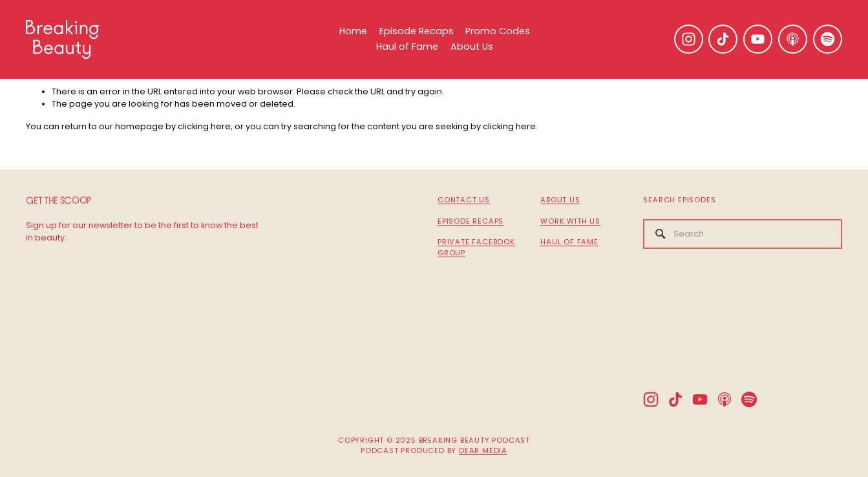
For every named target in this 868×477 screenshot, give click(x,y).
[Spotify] (828, 39)
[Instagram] (689, 39)
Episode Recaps (417, 31)
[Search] (742, 234)
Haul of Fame (407, 47)
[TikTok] (723, 39)
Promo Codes (498, 31)
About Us (472, 47)
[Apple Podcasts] (793, 39)
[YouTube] (758, 39)
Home (353, 31)
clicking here (204, 126)
